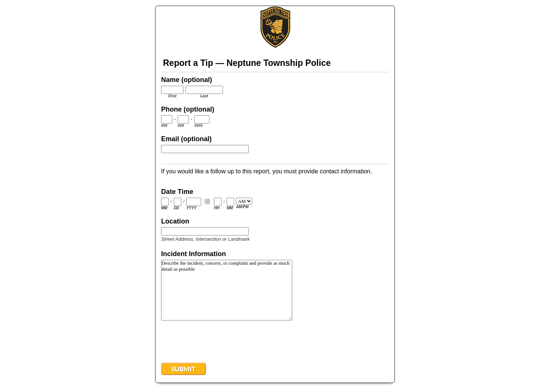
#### (199, 126)
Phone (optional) (188, 109)
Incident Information (194, 254)
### (164, 126)
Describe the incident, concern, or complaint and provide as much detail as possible (227, 290)
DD (176, 208)
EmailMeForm (275, 27)
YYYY (191, 208)
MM (164, 208)
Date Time (177, 192)
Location (175, 221)
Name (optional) (187, 80)
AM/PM (242, 207)
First (172, 96)
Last (204, 96)
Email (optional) (186, 139)
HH (217, 208)
